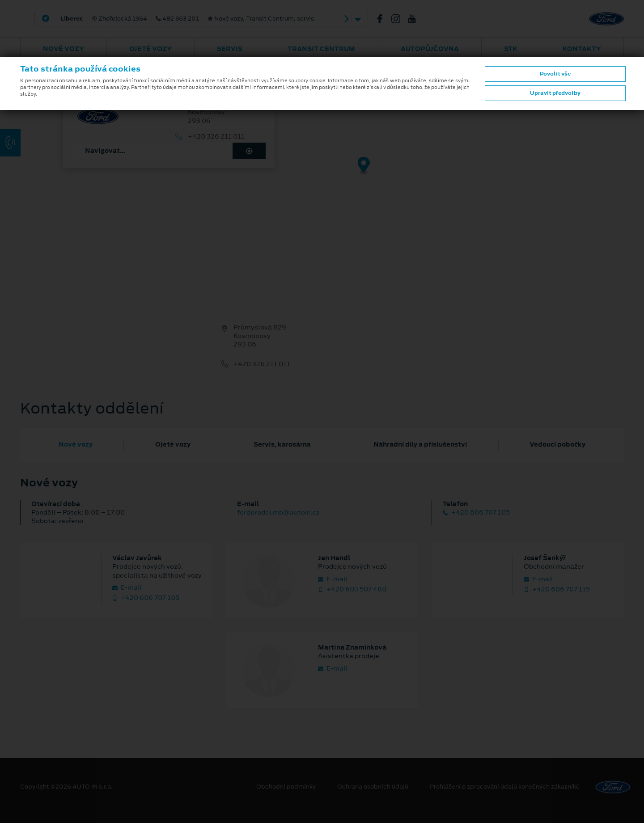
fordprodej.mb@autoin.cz (278, 512)
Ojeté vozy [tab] (173, 444)
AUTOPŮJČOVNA (430, 49)
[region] (322, 172)
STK (511, 49)
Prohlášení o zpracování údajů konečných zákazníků (505, 787)
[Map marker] (364, 166)
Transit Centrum (321, 49)
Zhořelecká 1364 (187, 19)
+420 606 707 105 (476, 513)
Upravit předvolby (555, 93)
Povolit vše (555, 74)
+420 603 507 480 (352, 589)
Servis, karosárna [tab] (282, 444)
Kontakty (582, 49)
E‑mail (127, 588)
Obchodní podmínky (286, 787)
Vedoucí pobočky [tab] (557, 444)
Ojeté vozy (150, 49)
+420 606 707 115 (557, 589)
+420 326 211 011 (216, 137)
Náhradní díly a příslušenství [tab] (420, 444)
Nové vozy (64, 49)
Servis (230, 49)
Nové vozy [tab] (76, 444)
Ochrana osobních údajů (373, 787)
